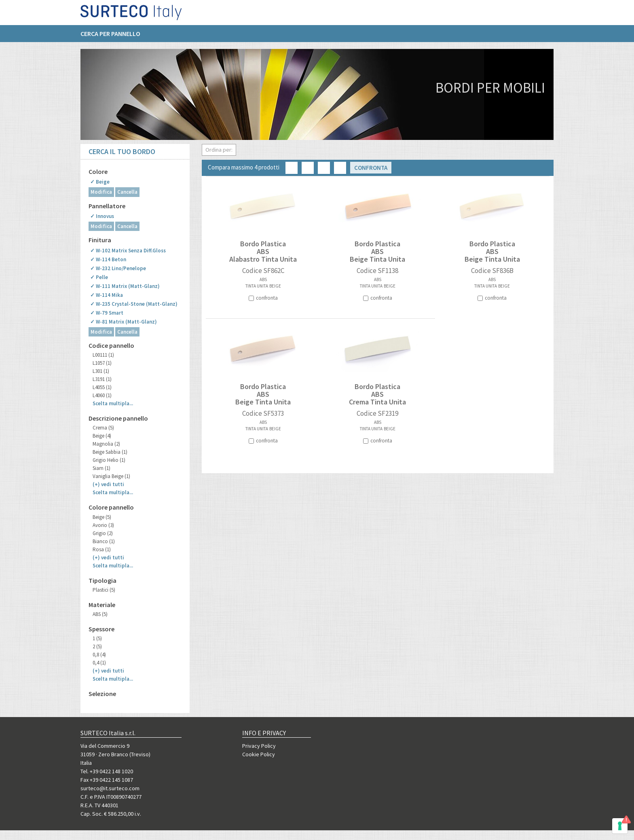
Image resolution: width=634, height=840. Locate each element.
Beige (102, 436)
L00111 (103, 355)
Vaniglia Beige (111, 476)
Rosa (102, 549)
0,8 (99, 655)
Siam (101, 468)
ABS (100, 614)
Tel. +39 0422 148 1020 (107, 771)
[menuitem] (114, 37)
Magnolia (106, 444)
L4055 (102, 387)
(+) (108, 484)
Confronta (371, 168)
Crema (103, 428)
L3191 (102, 379)
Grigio (103, 533)
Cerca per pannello (110, 37)
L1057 (102, 363)
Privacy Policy (259, 746)
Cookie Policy (259, 754)
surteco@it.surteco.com (110, 788)
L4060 (102, 395)
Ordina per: (219, 150)
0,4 (99, 663)
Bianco (104, 541)
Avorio (103, 525)
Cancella (127, 192)
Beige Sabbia (110, 452)
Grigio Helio (109, 460)
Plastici (104, 590)
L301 (101, 371)
